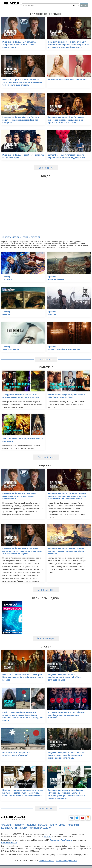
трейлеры (7, 825)
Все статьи (46, 808)
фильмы (31, 825)
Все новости (46, 168)
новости (19, 825)
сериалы (43, 825)
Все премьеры (46, 638)
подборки (73, 825)
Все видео (46, 360)
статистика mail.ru (40, 828)
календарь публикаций (14, 828)
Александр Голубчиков (61, 840)
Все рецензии (46, 590)
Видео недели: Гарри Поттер (22, 237)
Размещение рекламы (66, 861)
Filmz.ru (47, 837)
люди (62, 825)
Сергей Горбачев (9, 843)
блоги (54, 825)
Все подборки (46, 457)
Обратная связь (47, 861)
